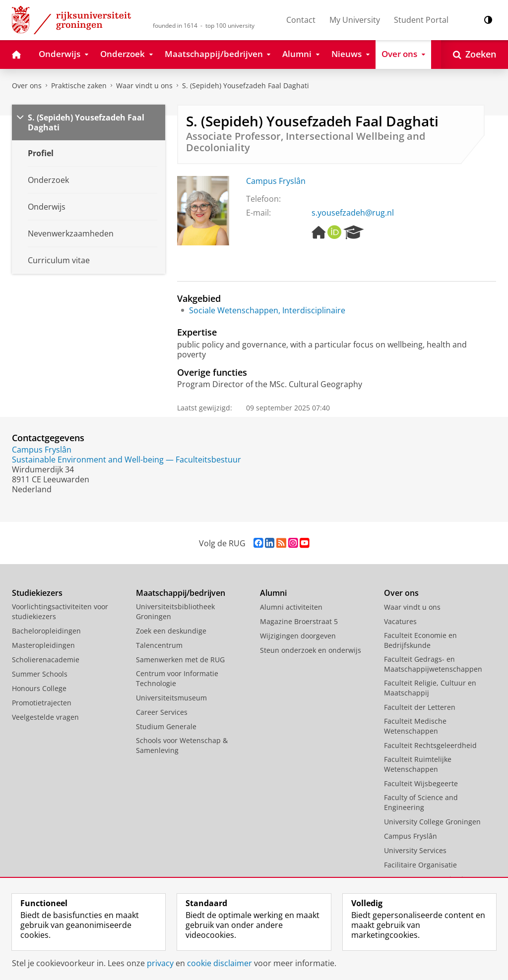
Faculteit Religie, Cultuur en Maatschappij (430, 688)
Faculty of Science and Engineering (421, 802)
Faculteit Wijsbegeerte (421, 783)
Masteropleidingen (43, 645)
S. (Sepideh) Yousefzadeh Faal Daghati (246, 86)
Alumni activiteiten (291, 607)
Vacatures (400, 621)
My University (355, 20)
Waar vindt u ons (144, 86)
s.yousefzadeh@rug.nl (353, 213)
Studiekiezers (37, 593)
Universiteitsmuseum (171, 698)
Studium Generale (166, 726)
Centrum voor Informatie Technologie (177, 678)
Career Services (162, 712)
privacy (160, 963)
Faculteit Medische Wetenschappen (415, 726)
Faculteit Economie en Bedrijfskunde (420, 640)
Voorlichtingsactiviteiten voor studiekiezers (60, 611)
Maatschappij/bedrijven (181, 593)
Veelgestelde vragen (45, 717)
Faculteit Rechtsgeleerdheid (430, 745)
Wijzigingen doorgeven (298, 636)
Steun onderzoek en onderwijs (311, 650)
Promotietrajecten (42, 703)
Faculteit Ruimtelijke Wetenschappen (418, 764)
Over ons (27, 86)
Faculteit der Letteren (420, 707)
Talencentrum (159, 645)
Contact (301, 20)
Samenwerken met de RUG (180, 660)
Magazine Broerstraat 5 (299, 621)
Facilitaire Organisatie (420, 865)
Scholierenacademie (46, 660)
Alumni (273, 593)
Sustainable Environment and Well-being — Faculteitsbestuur (127, 460)
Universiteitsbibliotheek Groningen (175, 611)
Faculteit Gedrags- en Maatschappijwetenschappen (433, 664)
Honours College (39, 688)
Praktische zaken (79, 86)
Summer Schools (40, 674)
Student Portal (421, 20)
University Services (415, 850)
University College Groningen (432, 822)
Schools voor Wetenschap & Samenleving (182, 745)
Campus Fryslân (276, 181)
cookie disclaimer (220, 963)
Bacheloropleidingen (46, 631)
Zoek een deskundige (171, 631)
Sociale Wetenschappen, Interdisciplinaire (267, 310)
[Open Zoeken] (475, 55)
